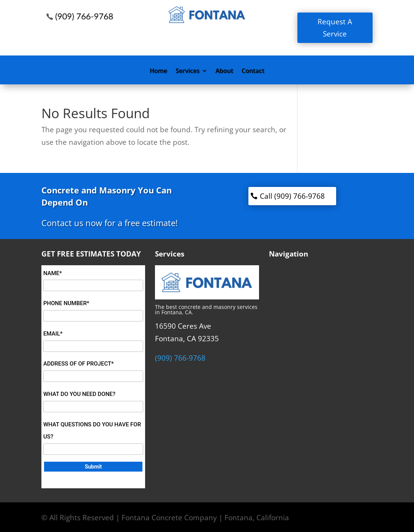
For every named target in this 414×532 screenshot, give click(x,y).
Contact (253, 71)
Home (158, 71)
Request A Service (335, 28)
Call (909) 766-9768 (292, 196)
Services (187, 71)
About (224, 71)
